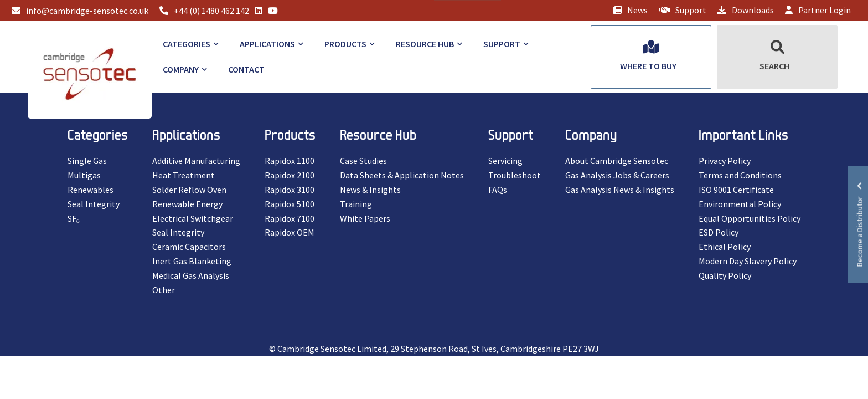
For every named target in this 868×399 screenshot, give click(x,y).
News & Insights (370, 190)
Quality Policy (725, 275)
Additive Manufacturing (196, 161)
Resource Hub (425, 44)
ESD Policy (719, 232)
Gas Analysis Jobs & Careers (617, 175)
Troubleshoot (515, 175)
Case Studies (363, 161)
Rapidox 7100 (290, 218)
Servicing (505, 161)
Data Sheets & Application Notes (402, 175)
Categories (187, 44)
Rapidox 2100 (290, 175)
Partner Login (818, 10)
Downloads (746, 10)
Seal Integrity (94, 204)
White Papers (365, 218)
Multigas (84, 175)
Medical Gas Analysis (191, 275)
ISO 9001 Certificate (736, 190)
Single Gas (87, 161)
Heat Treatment (184, 175)
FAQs (498, 190)
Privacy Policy (725, 161)
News (630, 10)
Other (164, 290)
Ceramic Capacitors (189, 247)
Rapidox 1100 (290, 161)
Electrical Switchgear (193, 218)
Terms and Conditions (740, 175)
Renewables (91, 190)
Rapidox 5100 (290, 204)
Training (356, 204)
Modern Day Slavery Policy (748, 261)
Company (181, 69)
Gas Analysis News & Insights (620, 190)
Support (683, 10)
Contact (246, 69)
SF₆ (74, 218)
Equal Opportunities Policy (750, 218)
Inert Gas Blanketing (192, 261)
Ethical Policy (725, 247)
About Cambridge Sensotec (617, 161)
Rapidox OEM (290, 232)
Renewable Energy (187, 204)
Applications (267, 44)
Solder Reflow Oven (189, 190)
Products (345, 44)
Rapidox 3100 (290, 190)
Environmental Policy (740, 204)
